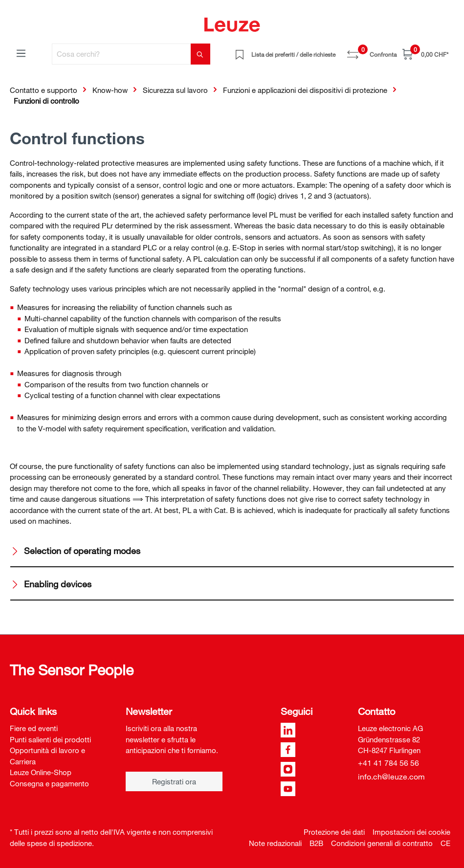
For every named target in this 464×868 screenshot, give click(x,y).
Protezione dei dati (334, 832)
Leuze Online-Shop (41, 772)
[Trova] (200, 54)
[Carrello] (425, 54)
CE (445, 843)
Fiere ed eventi (34, 728)
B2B (316, 843)
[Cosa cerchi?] (122, 54)
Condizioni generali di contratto (382, 843)
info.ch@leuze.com (391, 777)
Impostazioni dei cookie (411, 832)
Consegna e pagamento (49, 783)
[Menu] (21, 53)
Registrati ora (174, 781)
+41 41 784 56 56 (388, 763)
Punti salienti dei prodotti (50, 739)
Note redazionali (275, 843)
